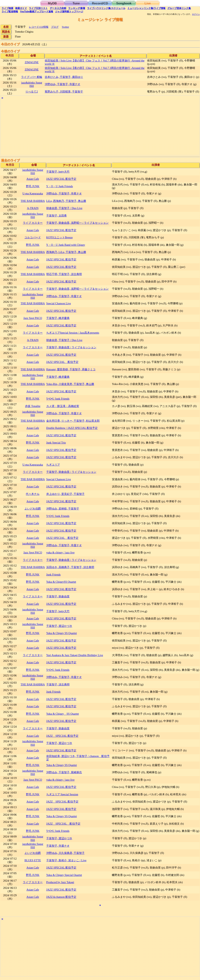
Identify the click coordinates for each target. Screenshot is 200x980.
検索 (7, 8)
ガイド (21, 8)
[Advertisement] (100, 128)
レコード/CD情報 (39, 27)
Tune (76, 3)
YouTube (37, 12)
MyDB (52, 3)
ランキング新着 (77, 8)
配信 (10, 12)
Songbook (124, 3)
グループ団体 (179, 8)
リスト (38, 8)
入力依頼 (58, 8)
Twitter (65, 27)
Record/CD (100, 3)
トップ (69, 12)
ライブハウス (106, 8)
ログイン (196, 14)
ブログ (55, 27)
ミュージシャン (146, 8)
